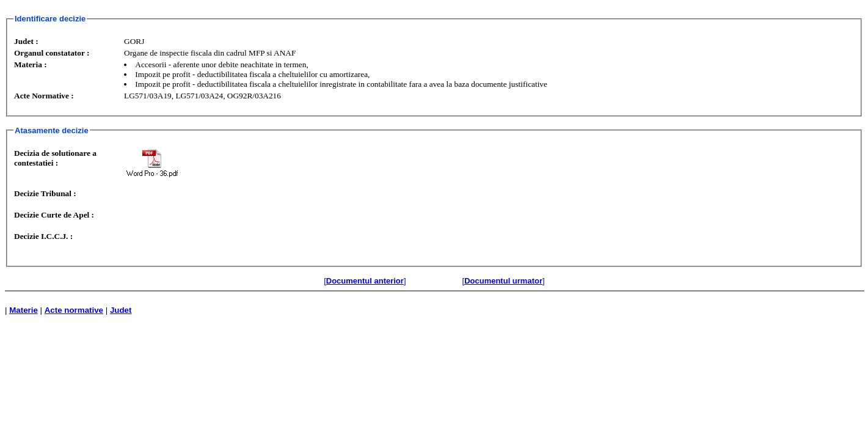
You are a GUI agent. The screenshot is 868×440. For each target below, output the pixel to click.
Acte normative (74, 310)
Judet (121, 310)
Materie (24, 310)
